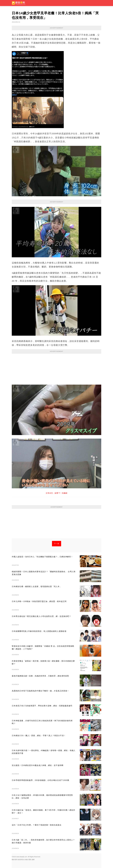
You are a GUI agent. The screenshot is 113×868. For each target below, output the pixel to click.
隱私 (30, 860)
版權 (33, 860)
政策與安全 (21, 860)
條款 (27, 860)
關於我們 (15, 860)
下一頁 (57, 544)
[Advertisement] (56, 368)
